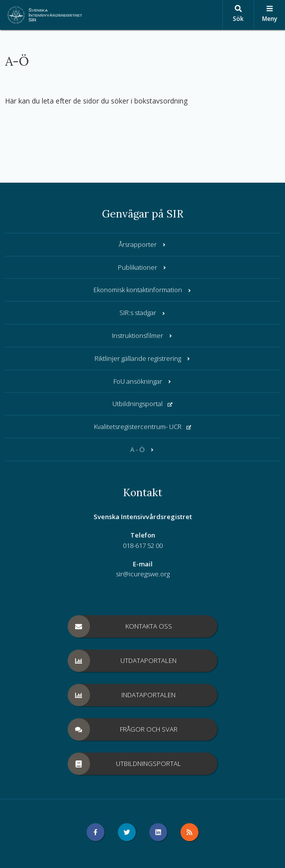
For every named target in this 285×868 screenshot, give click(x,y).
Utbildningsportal (142, 404)
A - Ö (142, 449)
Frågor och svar (123, 729)
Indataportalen (122, 695)
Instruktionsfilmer (142, 335)
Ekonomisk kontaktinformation (143, 290)
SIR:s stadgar (143, 313)
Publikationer (142, 267)
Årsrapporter (143, 244)
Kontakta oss (120, 626)
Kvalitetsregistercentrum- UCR (143, 427)
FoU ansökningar (143, 381)
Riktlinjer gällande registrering (143, 358)
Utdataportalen (123, 661)
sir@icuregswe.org (143, 574)
